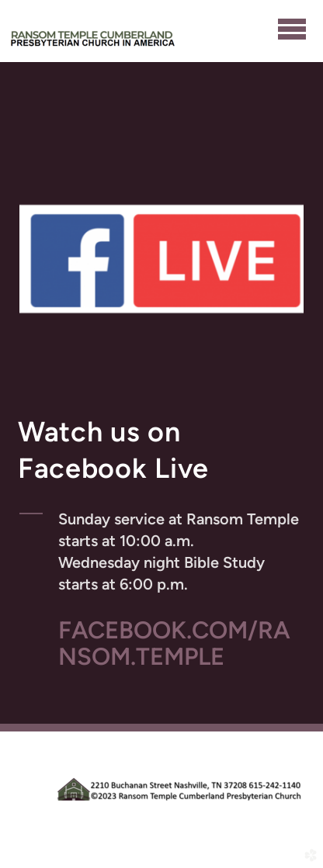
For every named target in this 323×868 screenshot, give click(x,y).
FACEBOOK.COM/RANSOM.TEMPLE (174, 643)
